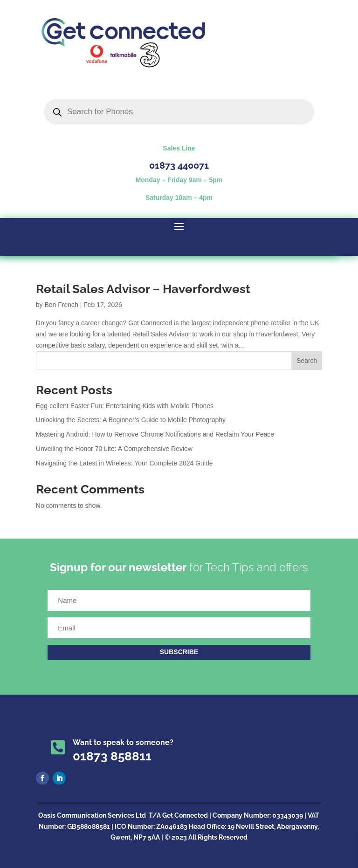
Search (307, 361)
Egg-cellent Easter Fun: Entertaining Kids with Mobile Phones (125, 406)
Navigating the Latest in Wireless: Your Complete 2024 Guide (124, 463)
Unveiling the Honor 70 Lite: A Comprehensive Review (114, 449)
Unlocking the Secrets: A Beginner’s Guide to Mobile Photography (131, 420)
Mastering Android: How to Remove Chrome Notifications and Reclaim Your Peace (155, 434)
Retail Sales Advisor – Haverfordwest (143, 289)
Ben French (61, 305)
